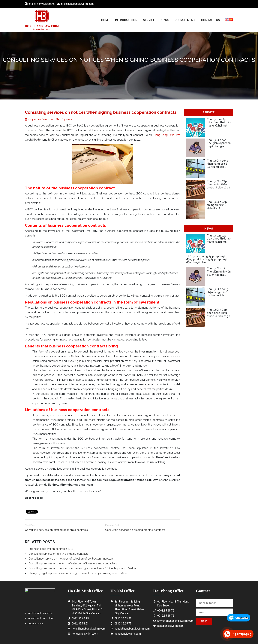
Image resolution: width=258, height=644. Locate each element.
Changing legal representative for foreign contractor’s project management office (78, 573)
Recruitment (185, 20)
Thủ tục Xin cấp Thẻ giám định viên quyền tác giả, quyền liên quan (219, 145)
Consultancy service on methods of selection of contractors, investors (71, 559)
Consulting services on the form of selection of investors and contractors (73, 563)
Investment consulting (41, 618)
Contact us (210, 20)
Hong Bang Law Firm (167, 135)
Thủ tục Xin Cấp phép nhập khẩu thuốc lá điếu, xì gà (218, 185)
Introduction (126, 20)
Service (149, 20)
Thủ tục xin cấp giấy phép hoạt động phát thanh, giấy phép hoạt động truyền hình (207, 259)
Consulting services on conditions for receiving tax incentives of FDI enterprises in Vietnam (83, 568)
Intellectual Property (40, 613)
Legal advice (35, 623)
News (165, 20)
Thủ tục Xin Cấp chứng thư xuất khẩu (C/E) (217, 205)
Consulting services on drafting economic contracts (56, 530)
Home (105, 20)
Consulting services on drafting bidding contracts (135, 530)
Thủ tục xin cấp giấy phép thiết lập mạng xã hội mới (219, 123)
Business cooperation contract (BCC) (51, 549)
